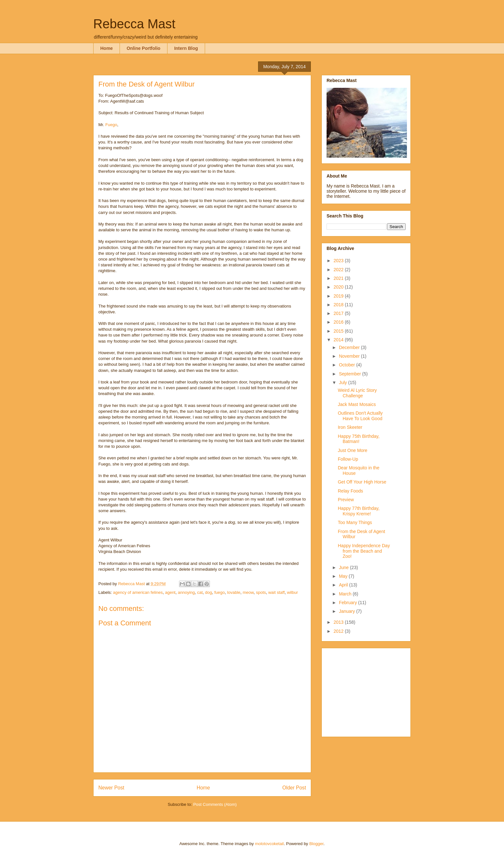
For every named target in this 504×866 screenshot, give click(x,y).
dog (209, 592)
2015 (339, 331)
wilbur (292, 592)
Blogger (316, 844)
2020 (339, 287)
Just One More (353, 450)
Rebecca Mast (134, 24)
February (348, 603)
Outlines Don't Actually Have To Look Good (360, 416)
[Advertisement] (367, 691)
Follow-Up (348, 459)
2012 (339, 631)
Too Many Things (355, 522)
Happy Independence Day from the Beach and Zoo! (364, 551)
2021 (339, 278)
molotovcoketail (269, 844)
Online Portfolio (144, 48)
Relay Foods (351, 491)
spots (261, 592)
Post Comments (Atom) (215, 804)
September (350, 374)
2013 (339, 622)
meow (248, 592)
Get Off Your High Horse (362, 482)
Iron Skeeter (350, 427)
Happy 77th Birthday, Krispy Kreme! (359, 511)
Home (107, 48)
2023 (339, 261)
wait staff (276, 592)
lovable (234, 592)
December (350, 347)
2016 (339, 322)
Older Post (294, 788)
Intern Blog (186, 48)
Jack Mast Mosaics (357, 404)
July (343, 382)
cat (200, 592)
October (347, 365)
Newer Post (111, 788)
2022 (339, 270)
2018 (339, 305)
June (344, 567)
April (344, 585)
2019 (339, 296)
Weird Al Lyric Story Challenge (357, 393)
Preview (346, 500)
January (347, 611)
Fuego (111, 125)
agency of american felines (138, 592)
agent (170, 592)
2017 (339, 313)
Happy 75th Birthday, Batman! (359, 439)
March (346, 594)
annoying (186, 592)
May (344, 576)
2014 (339, 340)
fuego (220, 592)
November (350, 356)
